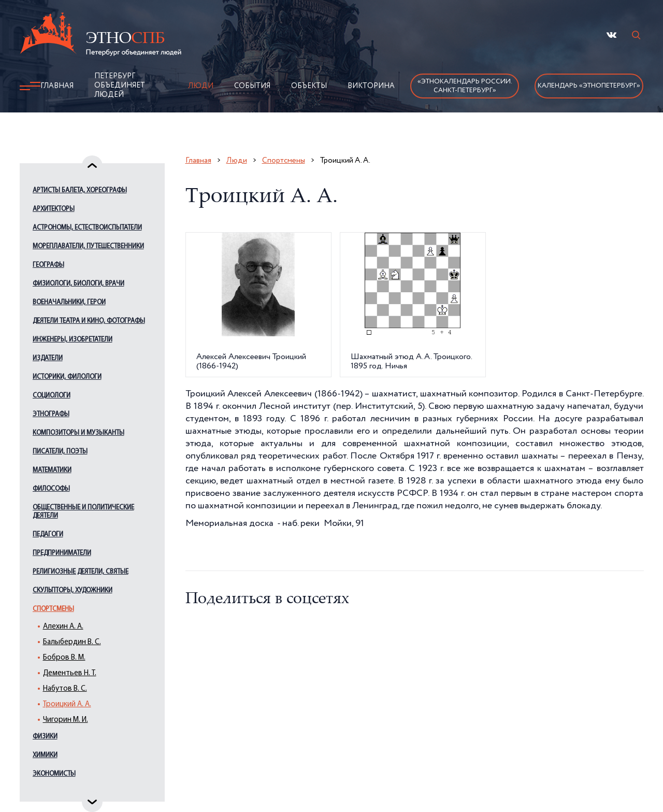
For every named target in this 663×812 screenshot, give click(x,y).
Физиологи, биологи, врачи (78, 284)
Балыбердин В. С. (72, 642)
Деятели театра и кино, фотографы (89, 321)
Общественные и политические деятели (83, 512)
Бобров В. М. (64, 658)
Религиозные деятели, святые (81, 572)
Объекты (309, 86)
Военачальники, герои (69, 302)
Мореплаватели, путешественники (88, 246)
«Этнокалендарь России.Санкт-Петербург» (465, 86)
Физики (45, 737)
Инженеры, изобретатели (73, 340)
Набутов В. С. (65, 689)
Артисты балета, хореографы (80, 190)
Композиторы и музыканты (78, 433)
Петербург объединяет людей (120, 86)
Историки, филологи (67, 377)
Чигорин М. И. (66, 720)
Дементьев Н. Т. (70, 673)
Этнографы (51, 414)
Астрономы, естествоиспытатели (87, 228)
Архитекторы (54, 209)
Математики (52, 470)
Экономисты (54, 774)
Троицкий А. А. (67, 704)
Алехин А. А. (63, 627)
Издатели (48, 358)
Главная (57, 86)
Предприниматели (62, 553)
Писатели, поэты (60, 452)
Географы (48, 265)
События (252, 86)
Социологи (52, 396)
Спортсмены (53, 609)
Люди (201, 86)
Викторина (371, 86)
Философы (51, 489)
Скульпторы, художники (73, 590)
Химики (45, 755)
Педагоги (48, 535)
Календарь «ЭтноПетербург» (589, 86)
